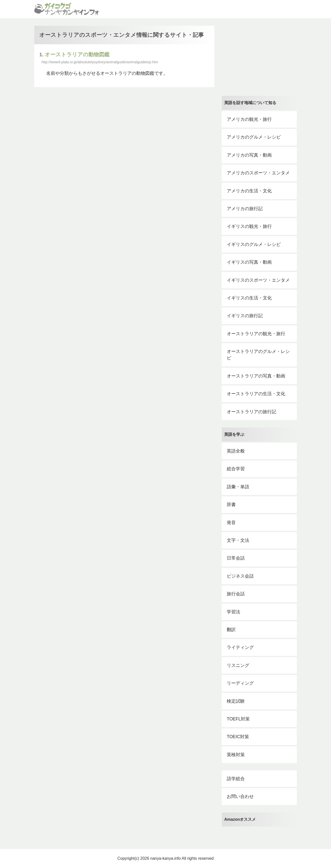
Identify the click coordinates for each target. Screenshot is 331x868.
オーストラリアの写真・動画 (256, 376)
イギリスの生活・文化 (249, 298)
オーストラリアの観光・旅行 (256, 334)
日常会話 (236, 558)
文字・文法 (238, 540)
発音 (231, 523)
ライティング (240, 647)
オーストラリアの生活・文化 (256, 394)
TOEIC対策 (238, 737)
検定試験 (236, 701)
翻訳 (231, 630)
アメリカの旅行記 (245, 209)
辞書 (231, 505)
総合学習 (236, 469)
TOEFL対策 (238, 719)
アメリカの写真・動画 (249, 155)
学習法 (233, 612)
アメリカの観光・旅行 (249, 119)
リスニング (238, 665)
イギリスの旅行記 (245, 316)
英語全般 (236, 451)
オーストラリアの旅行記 (251, 412)
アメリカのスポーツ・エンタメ (258, 173)
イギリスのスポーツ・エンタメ (258, 280)
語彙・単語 (238, 487)
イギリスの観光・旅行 (249, 226)
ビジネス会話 (240, 576)
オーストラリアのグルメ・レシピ (258, 355)
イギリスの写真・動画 (249, 262)
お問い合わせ (240, 796)
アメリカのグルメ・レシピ (254, 137)
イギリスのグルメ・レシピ (254, 244)
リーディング (240, 683)
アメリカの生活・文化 (249, 191)
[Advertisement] (259, 57)
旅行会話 (236, 594)
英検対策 (236, 755)
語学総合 (236, 779)
